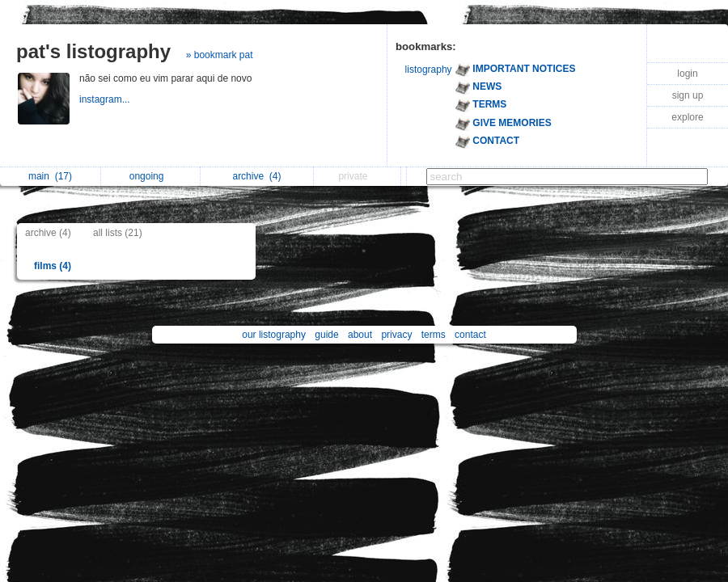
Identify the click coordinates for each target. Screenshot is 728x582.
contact (470, 335)
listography (429, 70)
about (360, 335)
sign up (688, 95)
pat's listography (93, 51)
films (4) (53, 266)
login (687, 74)
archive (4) (48, 233)
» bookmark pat (220, 55)
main (50, 176)
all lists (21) (118, 233)
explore (687, 117)
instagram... (106, 99)
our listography (274, 335)
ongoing (151, 176)
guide (326, 335)
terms (434, 335)
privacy (396, 335)
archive (256, 176)
